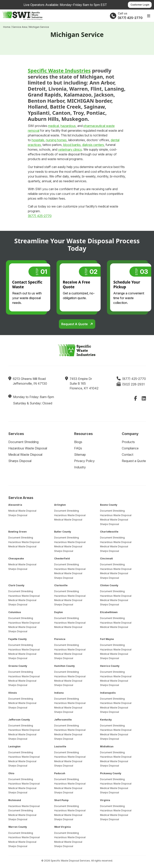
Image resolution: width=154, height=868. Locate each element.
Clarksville (61, 585)
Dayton (59, 612)
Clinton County (109, 585)
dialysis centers (93, 145)
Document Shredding (23, 442)
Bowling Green (17, 532)
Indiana (59, 693)
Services (16, 434)
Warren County (18, 827)
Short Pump (61, 800)
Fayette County (17, 639)
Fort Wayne (107, 639)
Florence (60, 639)
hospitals (38, 140)
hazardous (68, 126)
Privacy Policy (84, 461)
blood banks (72, 145)
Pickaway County (111, 773)
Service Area (20, 27)
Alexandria (15, 505)
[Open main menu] (149, 16)
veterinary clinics (70, 149)
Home (7, 27)
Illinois (13, 693)
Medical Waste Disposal (25, 455)
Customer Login (140, 5)
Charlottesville (109, 532)
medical (53, 126)
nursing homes (56, 140)
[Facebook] (136, 398)
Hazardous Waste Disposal (28, 448)
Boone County (109, 505)
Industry (80, 467)
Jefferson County (19, 720)
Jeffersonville (63, 720)
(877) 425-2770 (40, 216)
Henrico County (110, 666)
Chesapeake (16, 558)
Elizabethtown (109, 612)
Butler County (63, 532)
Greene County (18, 666)
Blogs (78, 442)
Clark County (16, 585)
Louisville (60, 746)
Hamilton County (64, 666)
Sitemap (80, 455)
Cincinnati (106, 558)
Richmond (15, 800)
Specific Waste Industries (59, 70)
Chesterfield (62, 558)
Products (128, 442)
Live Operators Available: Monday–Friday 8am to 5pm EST (65, 5)
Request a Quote (75, 324)
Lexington (14, 746)
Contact (128, 455)
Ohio (11, 773)
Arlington (60, 505)
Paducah (60, 773)
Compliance (130, 448)
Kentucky (106, 720)
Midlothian (107, 746)
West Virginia (62, 827)
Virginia (105, 800)
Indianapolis (108, 693)
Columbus (15, 612)
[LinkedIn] (144, 398)
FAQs (78, 448)
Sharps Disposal (20, 461)
